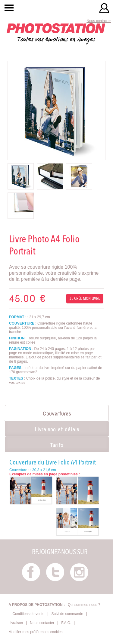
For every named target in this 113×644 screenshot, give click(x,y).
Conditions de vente (28, 614)
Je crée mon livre (85, 299)
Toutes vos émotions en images (56, 34)
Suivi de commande (67, 614)
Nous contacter (99, 21)
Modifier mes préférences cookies (35, 632)
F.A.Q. (66, 623)
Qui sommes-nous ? (84, 605)
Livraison (16, 623)
